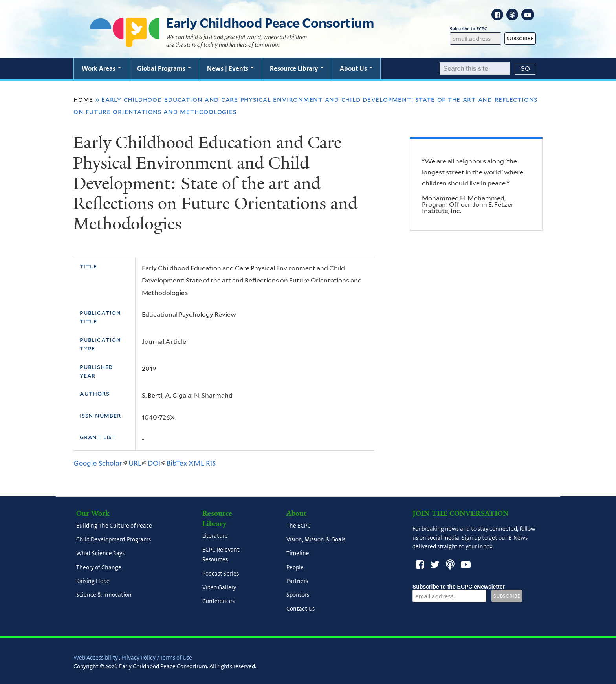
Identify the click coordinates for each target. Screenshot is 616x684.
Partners (297, 581)
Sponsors (298, 595)
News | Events (230, 68)
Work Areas (101, 68)
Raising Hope (93, 581)
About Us (356, 68)
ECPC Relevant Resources (221, 555)
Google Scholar (100, 463)
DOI (156, 463)
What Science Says (100, 554)
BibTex (177, 463)
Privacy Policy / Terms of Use (157, 658)
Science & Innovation (104, 595)
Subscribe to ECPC (476, 29)
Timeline (298, 554)
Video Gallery (219, 587)
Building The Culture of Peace (114, 526)
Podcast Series (221, 574)
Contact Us (301, 609)
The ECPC (299, 526)
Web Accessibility (96, 658)
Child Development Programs (114, 540)
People (295, 567)
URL (137, 463)
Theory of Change (99, 567)
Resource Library (297, 68)
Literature (215, 536)
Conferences (218, 601)
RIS (211, 463)
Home (83, 99)
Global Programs (164, 68)
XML (196, 463)
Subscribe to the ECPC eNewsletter (459, 587)
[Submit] (525, 69)
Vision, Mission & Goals (316, 540)
